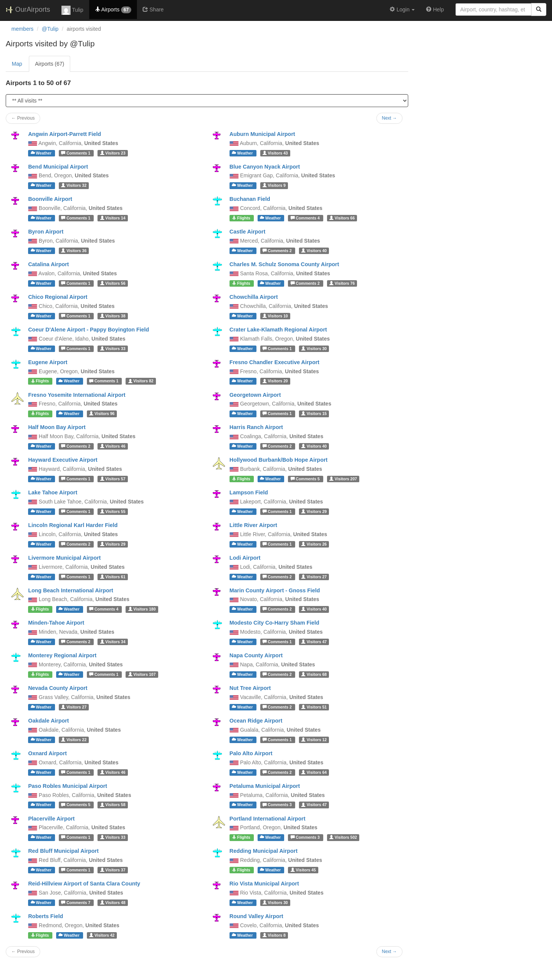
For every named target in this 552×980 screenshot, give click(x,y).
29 (314, 511)
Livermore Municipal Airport (64, 558)
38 (113, 316)
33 (113, 349)
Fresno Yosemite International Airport (77, 395)
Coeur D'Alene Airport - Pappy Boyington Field (89, 330)
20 (275, 381)
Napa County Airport (256, 655)
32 (74, 185)
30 (314, 349)
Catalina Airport (48, 264)
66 (342, 218)
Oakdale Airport (48, 721)
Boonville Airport (50, 199)
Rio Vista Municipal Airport (264, 884)
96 (102, 413)
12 (314, 740)
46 (113, 446)
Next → (390, 118)
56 (113, 283)
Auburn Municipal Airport (262, 134)
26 (314, 544)
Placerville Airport (51, 819)
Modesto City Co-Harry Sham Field (274, 623)
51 (314, 707)
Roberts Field (46, 916)
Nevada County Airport (58, 688)
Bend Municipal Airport (58, 167)
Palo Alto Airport (251, 753)
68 (314, 674)
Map (17, 64)
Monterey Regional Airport (62, 655)
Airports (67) (50, 64)
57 (113, 479)
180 (142, 609)
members (22, 29)
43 (275, 153)
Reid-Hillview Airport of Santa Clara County (84, 884)
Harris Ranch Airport (256, 427)
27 (314, 577)
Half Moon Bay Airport (57, 427)
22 (74, 740)
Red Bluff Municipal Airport (63, 851)
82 (141, 381)
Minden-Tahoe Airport (56, 623)
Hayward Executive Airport (63, 460)
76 (342, 283)
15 (314, 413)
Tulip (72, 10)
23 (113, 153)
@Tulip (50, 29)
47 (314, 642)
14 (113, 218)
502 (343, 837)
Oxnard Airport (47, 753)
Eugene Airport (48, 362)
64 (314, 772)
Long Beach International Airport (71, 590)
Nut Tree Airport (250, 688)
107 (142, 674)
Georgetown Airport (255, 395)
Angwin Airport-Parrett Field (64, 134)
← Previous (23, 118)
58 (113, 805)
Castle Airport (248, 232)
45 (303, 870)
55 (113, 511)
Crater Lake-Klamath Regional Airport (278, 330)
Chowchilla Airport (254, 297)
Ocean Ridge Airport (256, 721)
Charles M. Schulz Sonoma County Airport (284, 264)
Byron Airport (46, 232)
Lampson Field (249, 492)
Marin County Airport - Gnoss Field (275, 590)
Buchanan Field (250, 199)
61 (113, 577)
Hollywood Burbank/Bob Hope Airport (279, 460)
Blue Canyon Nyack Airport (265, 167)
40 (314, 251)
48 (113, 903)
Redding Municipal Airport (263, 851)
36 (74, 251)
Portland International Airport (267, 819)
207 (343, 479)
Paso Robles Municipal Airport (68, 786)
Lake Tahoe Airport (53, 492)
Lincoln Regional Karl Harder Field (73, 525)
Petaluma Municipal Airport (265, 786)
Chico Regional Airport (58, 297)
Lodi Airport (245, 558)
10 (275, 316)
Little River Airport (253, 525)
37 (113, 870)
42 (102, 935)
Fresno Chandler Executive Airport (274, 362)
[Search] (539, 9)
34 (113, 642)
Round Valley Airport (256, 916)
